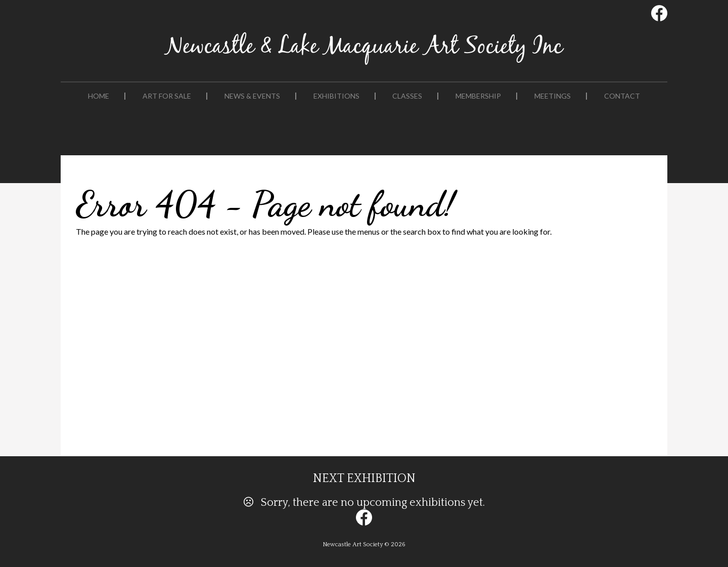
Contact (622, 96)
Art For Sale (167, 96)
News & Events (252, 96)
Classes (407, 96)
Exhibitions (336, 96)
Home (99, 96)
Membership (478, 96)
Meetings (553, 96)
